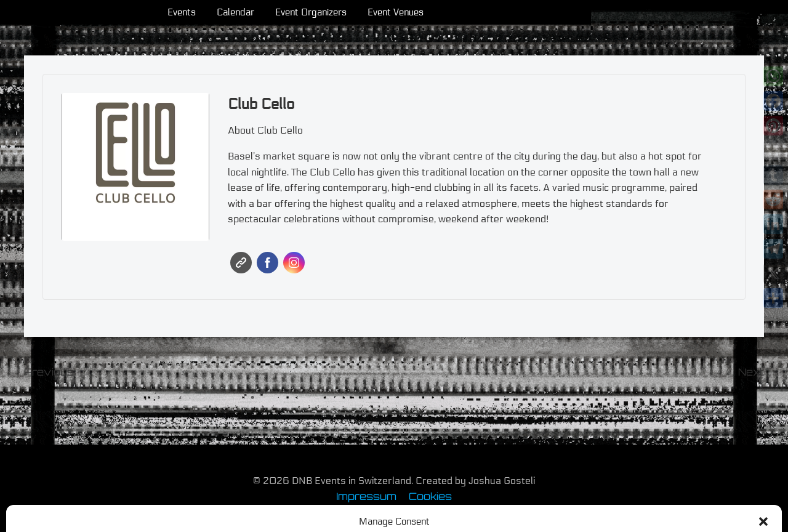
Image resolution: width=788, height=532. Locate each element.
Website (241, 263)
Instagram (294, 263)
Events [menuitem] (280, 12)
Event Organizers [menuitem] (409, 12)
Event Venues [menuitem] (494, 12)
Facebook (267, 263)
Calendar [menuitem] (334, 12)
